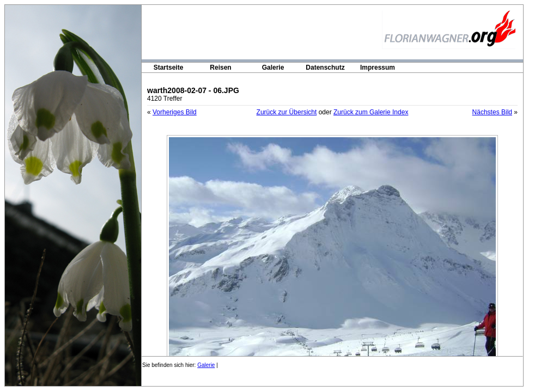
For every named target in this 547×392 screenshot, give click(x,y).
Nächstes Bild (492, 112)
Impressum (378, 68)
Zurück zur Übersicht (287, 112)
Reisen (220, 68)
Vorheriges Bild (175, 112)
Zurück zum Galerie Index (371, 112)
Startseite (169, 68)
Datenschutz (325, 68)
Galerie (273, 68)
